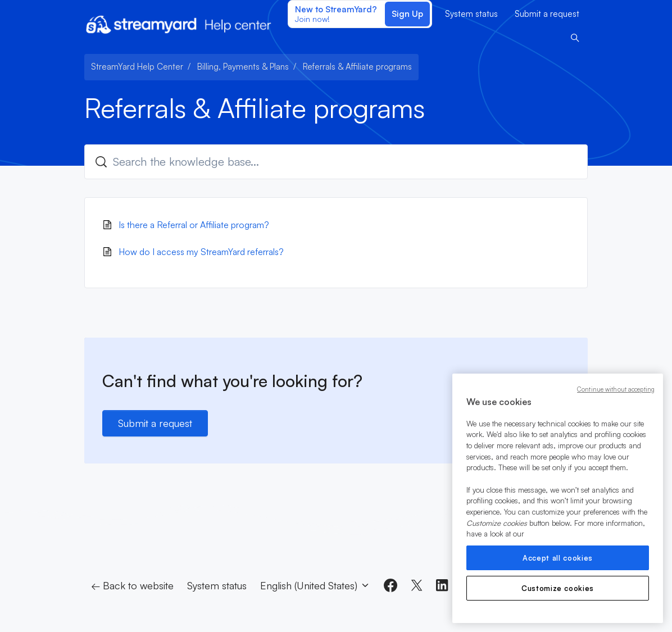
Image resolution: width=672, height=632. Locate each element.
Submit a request (547, 14)
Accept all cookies (558, 558)
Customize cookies (558, 588)
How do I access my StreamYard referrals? (201, 252)
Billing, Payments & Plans (243, 67)
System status (471, 14)
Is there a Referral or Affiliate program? (194, 225)
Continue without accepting (616, 389)
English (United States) (315, 585)
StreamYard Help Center (137, 67)
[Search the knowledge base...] (336, 162)
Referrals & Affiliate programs (357, 67)
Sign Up (407, 14)
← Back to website (132, 585)
